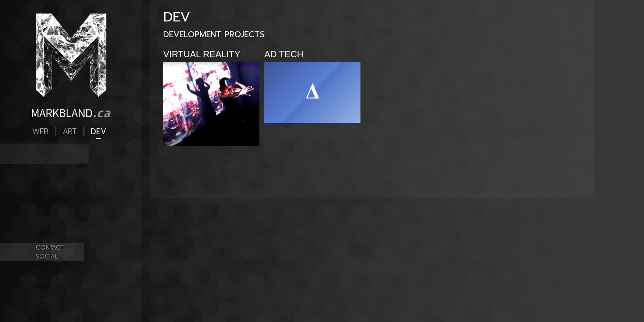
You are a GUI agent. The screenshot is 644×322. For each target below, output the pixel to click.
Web (40, 131)
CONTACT (50, 248)
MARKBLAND (71, 112)
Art (70, 131)
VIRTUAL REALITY (59, 149)
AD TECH (47, 159)
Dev (99, 131)
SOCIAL (47, 256)
